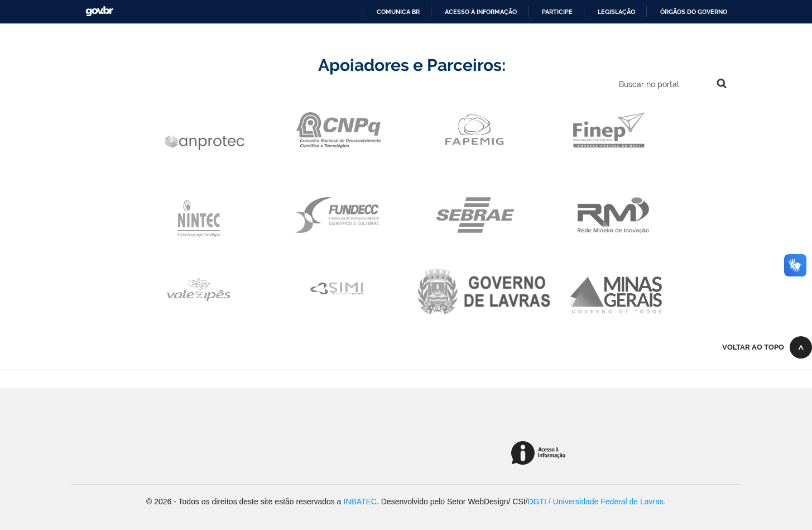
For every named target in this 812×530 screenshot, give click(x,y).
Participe (557, 12)
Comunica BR (398, 12)
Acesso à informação (481, 12)
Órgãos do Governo (694, 12)
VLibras (720, 46)
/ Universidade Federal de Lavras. (606, 502)
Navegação (88, 85)
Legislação (616, 12)
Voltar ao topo (753, 347)
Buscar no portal (649, 84)
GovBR (99, 11)
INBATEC (360, 502)
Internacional (556, 46)
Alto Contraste (646, 46)
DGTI (537, 502)
